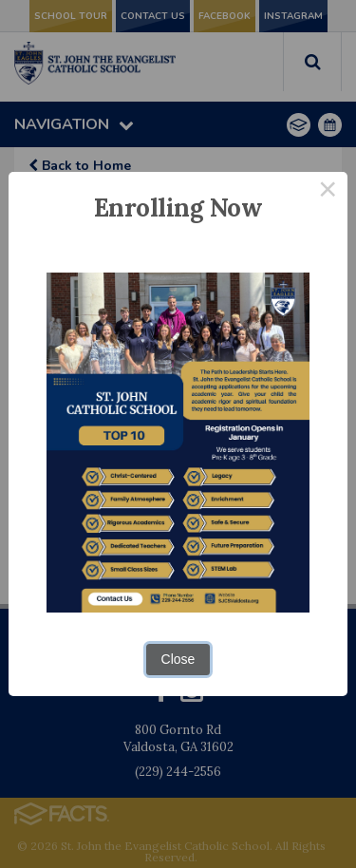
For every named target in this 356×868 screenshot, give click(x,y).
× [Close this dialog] (328, 192)
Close (178, 659)
